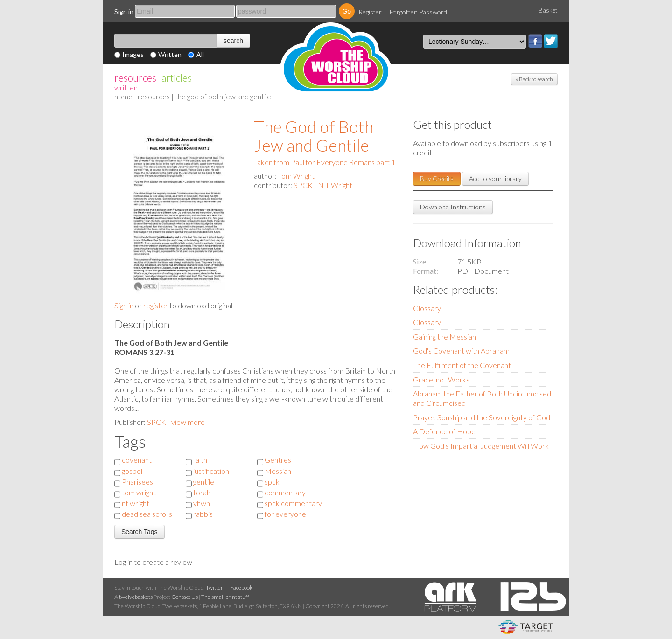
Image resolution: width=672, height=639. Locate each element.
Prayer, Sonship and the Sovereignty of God (482, 417)
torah (202, 492)
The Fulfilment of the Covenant (462, 365)
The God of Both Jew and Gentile (314, 136)
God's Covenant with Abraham (461, 351)
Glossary (427, 308)
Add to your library (495, 178)
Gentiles (278, 460)
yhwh (202, 503)
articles (177, 78)
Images (133, 54)
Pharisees (137, 482)
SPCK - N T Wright (323, 185)
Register (370, 12)
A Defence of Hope (444, 431)
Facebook (535, 41)
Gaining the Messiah (444, 337)
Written (170, 54)
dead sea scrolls (147, 514)
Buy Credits (437, 178)
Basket (548, 10)
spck (272, 482)
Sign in (124, 11)
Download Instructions (453, 207)
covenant (137, 460)
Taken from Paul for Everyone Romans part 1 (325, 162)
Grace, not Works (441, 379)
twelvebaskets (136, 597)
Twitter (551, 41)
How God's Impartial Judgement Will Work (481, 446)
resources (135, 78)
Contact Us (185, 597)
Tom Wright (296, 176)
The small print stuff (225, 597)
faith (200, 460)
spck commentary (293, 503)
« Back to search (534, 79)
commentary (285, 492)
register (156, 305)
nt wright (136, 503)
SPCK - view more (176, 422)
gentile (204, 482)
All (200, 54)
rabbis (203, 514)
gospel (132, 471)
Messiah (278, 471)
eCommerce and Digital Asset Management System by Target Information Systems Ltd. (526, 627)
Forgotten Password (418, 12)
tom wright (139, 492)
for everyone (285, 514)
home (123, 96)
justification (211, 471)
